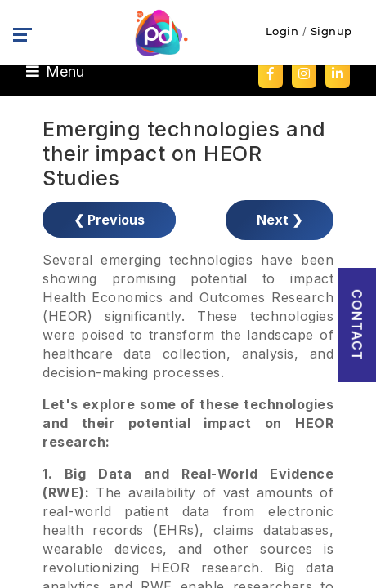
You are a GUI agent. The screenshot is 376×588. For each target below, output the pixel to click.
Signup (331, 31)
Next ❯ (280, 220)
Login (282, 31)
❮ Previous (109, 220)
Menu (55, 71)
